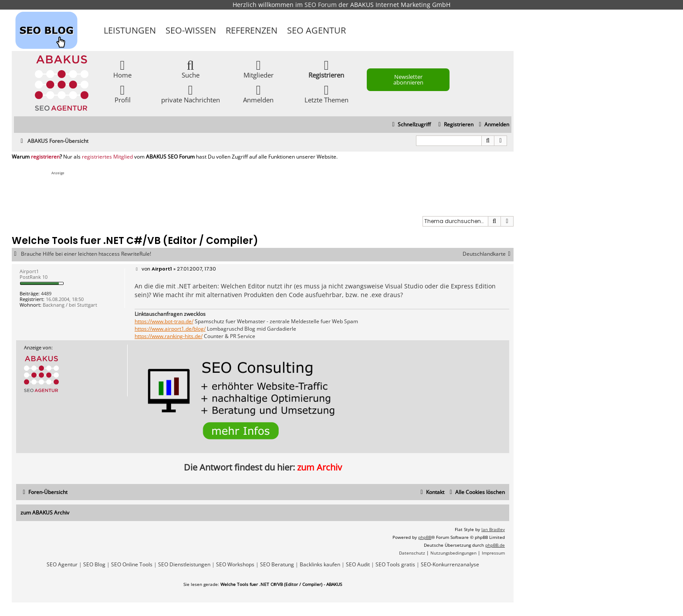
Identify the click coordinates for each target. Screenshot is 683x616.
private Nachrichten (191, 93)
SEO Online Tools (132, 565)
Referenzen (252, 30)
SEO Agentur (316, 30)
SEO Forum (321, 5)
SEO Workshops (235, 565)
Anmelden (258, 93)
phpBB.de (495, 545)
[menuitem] (493, 125)
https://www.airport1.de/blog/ (170, 329)
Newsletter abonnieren (408, 80)
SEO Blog (94, 565)
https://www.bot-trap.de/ (164, 322)
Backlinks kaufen (320, 565)
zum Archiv (320, 467)
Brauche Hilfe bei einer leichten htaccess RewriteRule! (86, 254)
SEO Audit (358, 565)
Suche (191, 69)
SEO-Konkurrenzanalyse (450, 565)
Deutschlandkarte (488, 254)
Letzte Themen (326, 93)
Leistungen (130, 30)
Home (122, 69)
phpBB (425, 537)
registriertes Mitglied (107, 157)
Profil (123, 93)
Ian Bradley (493, 529)
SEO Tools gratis (395, 565)
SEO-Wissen (191, 30)
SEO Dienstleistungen (184, 565)
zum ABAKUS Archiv (45, 513)
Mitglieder (259, 69)
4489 (46, 293)
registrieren (45, 157)
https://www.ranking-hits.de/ (169, 336)
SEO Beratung (277, 565)
